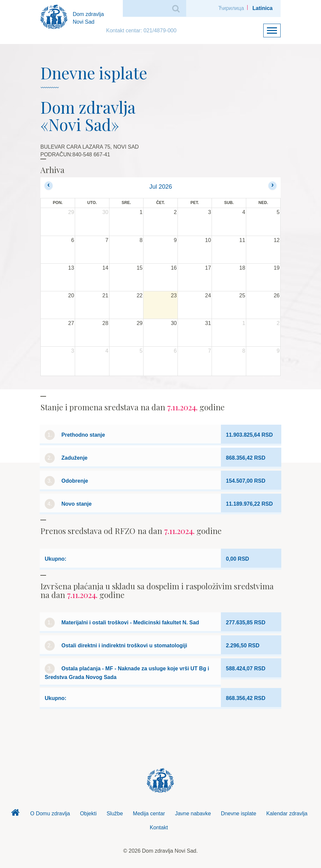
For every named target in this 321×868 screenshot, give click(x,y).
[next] (272, 185)
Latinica (263, 8)
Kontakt (159, 827)
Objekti (88, 813)
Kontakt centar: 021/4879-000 (141, 30)
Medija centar (149, 813)
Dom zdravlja (15, 814)
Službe (115, 813)
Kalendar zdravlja (287, 813)
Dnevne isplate (239, 813)
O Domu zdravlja (50, 813)
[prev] (49, 185)
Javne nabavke (193, 813)
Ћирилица (231, 8)
